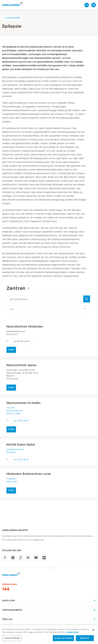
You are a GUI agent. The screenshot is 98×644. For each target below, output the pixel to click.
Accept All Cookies (63, 640)
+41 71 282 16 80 (21, 421)
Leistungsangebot (12, 610)
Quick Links (9, 600)
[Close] (93, 631)
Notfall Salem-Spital (21, 445)
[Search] (87, 299)
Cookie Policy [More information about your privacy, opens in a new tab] (73, 634)
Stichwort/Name (8, 296)
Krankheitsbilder (12, 18)
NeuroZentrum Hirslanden (25, 327)
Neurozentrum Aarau (21, 365)
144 (6, 589)
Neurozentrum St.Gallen (23, 403)
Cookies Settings (12, 640)
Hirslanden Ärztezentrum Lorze (29, 474)
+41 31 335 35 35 (21, 460)
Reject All (85, 640)
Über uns (7, 619)
